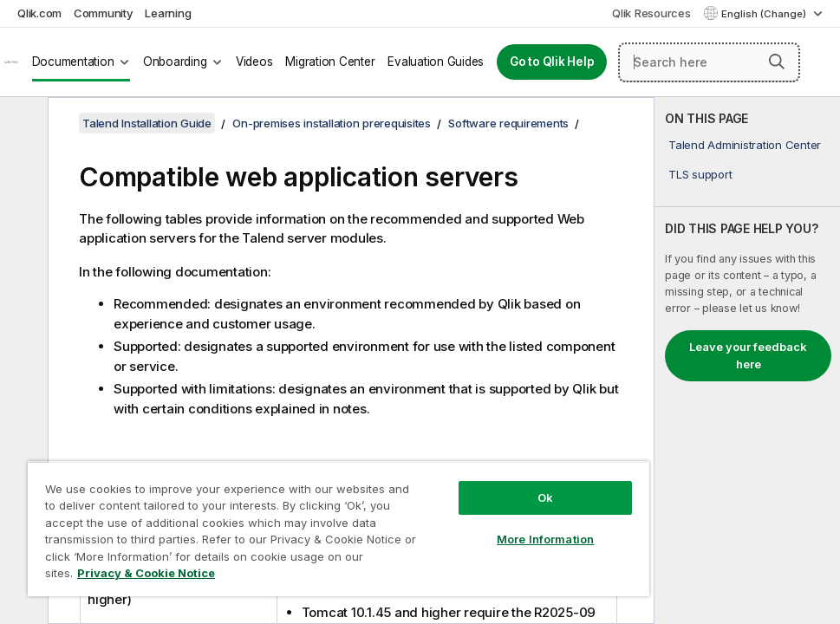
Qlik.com (39, 13)
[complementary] (747, 361)
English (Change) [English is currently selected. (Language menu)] (765, 14)
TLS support (700, 174)
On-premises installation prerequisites (332, 123)
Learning (168, 13)
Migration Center (330, 62)
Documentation (73, 62)
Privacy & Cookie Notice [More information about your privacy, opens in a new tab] (146, 573)
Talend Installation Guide (147, 123)
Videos (254, 62)
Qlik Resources (651, 13)
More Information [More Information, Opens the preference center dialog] (545, 539)
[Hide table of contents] (22, 124)
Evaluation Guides (436, 62)
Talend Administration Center (745, 145)
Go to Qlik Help (552, 62)
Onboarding (175, 62)
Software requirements (508, 123)
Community (104, 13)
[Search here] (709, 62)
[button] (777, 62)
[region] (339, 529)
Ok (545, 497)
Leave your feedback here (748, 355)
